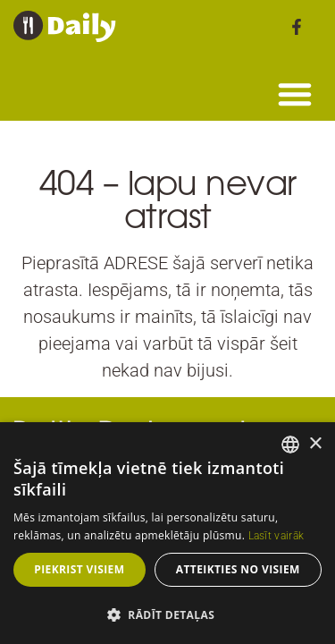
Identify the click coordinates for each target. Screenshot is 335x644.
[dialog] (167, 533)
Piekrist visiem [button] (79, 569)
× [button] (315, 444)
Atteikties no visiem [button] (238, 569)
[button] (295, 94)
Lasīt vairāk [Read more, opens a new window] (276, 536)
